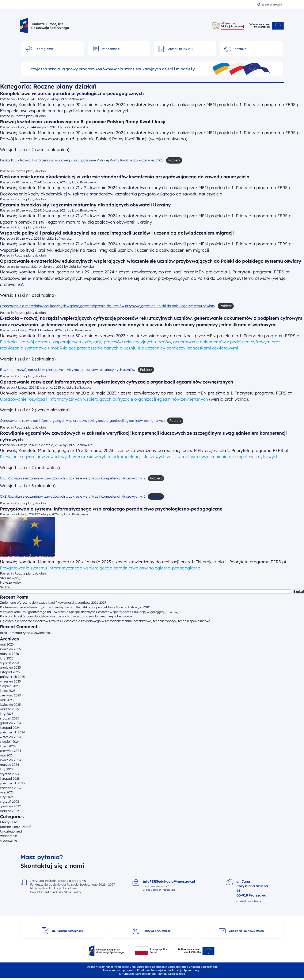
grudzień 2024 (10, 723)
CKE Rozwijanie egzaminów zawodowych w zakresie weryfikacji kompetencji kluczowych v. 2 (73, 478)
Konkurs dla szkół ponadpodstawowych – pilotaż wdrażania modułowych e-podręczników (66, 616)
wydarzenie (8, 840)
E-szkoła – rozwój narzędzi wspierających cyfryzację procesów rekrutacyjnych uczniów (68, 370)
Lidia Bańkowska (72, 99)
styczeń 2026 (10, 663)
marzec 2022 (9, 811)
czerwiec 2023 (10, 788)
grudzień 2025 (10, 667)
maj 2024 (7, 755)
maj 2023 (7, 792)
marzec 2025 (9, 709)
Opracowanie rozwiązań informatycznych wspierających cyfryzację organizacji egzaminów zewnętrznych (117, 382)
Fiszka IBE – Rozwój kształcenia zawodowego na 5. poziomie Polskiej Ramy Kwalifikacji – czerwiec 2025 (82, 160)
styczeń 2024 (10, 774)
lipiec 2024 (8, 746)
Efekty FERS (9, 822)
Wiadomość (9, 836)
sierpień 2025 (10, 686)
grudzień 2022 (10, 806)
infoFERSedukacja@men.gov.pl (169, 881)
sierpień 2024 (10, 742)
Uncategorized (11, 831)
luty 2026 (7, 658)
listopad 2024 (10, 728)
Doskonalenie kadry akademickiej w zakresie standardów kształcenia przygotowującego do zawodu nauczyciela (125, 177)
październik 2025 (12, 677)
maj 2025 (7, 700)
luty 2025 (7, 714)
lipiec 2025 (8, 691)
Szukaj (5, 587)
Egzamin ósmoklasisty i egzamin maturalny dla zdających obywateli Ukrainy (85, 205)
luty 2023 (7, 797)
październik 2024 (12, 732)
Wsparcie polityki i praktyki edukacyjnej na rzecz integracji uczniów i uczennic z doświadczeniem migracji (117, 233)
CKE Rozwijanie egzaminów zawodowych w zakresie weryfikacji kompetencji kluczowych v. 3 (73, 496)
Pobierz (156, 496)
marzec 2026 (9, 654)
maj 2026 (7, 644)
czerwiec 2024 (11, 751)
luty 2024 (7, 769)
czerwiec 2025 (11, 695)
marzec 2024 (9, 765)
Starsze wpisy (10, 578)
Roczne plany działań (30, 116)
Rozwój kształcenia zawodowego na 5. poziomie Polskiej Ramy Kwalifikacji (83, 121)
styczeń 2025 (10, 718)
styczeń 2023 (9, 802)
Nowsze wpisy (10, 582)
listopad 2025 (10, 672)
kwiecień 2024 (10, 760)
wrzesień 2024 (10, 737)
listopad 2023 (10, 779)
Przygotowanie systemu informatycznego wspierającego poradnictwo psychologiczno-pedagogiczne (111, 509)
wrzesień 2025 (10, 681)
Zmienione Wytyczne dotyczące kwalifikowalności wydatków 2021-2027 (53, 603)
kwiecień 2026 (10, 649)
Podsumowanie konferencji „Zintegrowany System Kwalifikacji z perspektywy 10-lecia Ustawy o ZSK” (75, 607)
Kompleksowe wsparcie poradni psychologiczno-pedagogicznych (72, 93)
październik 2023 (12, 783)
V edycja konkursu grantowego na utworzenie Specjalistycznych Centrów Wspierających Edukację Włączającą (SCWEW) (89, 612)
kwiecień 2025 (10, 705)
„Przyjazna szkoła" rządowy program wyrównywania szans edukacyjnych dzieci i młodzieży (111, 69)
